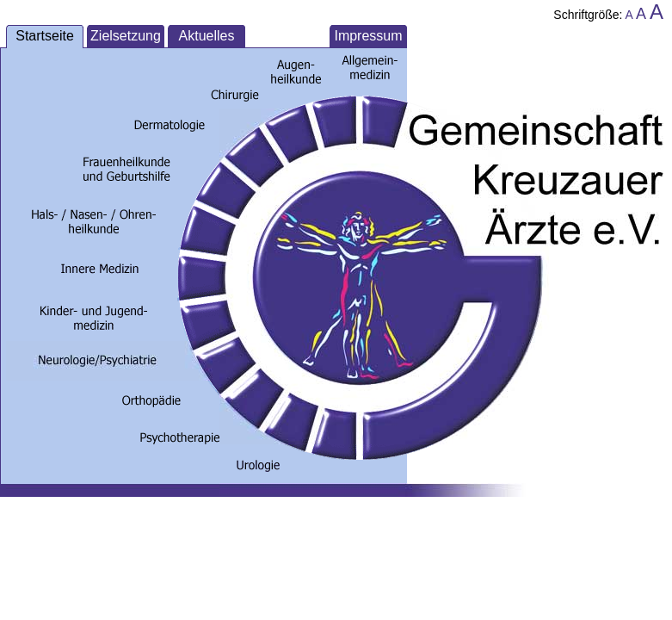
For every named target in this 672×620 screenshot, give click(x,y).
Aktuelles (207, 36)
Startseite (45, 36)
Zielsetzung (126, 36)
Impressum (368, 36)
